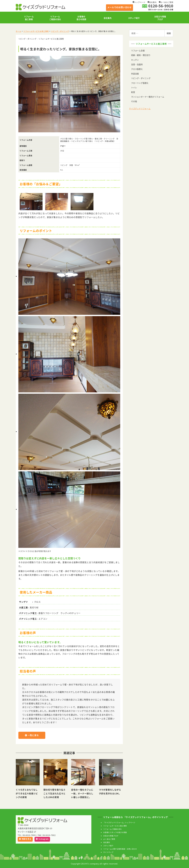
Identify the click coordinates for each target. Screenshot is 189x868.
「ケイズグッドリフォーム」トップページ (119, 823)
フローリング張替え (140, 83)
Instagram (42, 839)
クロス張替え (137, 69)
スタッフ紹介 (108, 846)
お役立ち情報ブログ (111, 836)
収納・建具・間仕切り (141, 55)
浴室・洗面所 (137, 64)
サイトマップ (108, 852)
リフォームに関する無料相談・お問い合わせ (120, 849)
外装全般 (135, 74)
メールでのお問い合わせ (120, 7)
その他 (134, 101)
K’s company (93, 864)
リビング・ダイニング (141, 78)
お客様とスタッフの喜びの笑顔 (115, 832)
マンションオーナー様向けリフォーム (148, 97)
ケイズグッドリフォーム (140, 109)
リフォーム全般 (138, 51)
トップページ (139, 2)
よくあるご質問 (166, 2)
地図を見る (25, 839)
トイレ (134, 88)
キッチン (135, 60)
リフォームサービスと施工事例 (115, 826)
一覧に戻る (35, 736)
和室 (133, 92)
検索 (169, 33)
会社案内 (152, 2)
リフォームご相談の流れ (113, 829)
